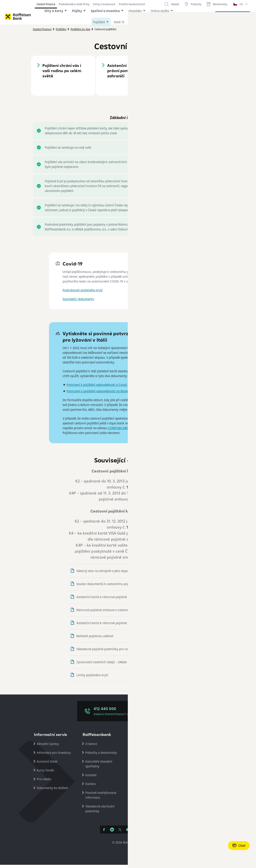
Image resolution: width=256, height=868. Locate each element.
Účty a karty (60, 16)
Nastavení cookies (195, 765)
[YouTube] (128, 833)
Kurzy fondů (45, 773)
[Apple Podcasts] (144, 833)
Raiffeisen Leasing (195, 800)
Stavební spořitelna (196, 791)
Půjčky (83, 16)
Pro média (44, 782)
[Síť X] (120, 833)
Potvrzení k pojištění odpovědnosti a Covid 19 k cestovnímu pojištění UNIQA (120, 388)
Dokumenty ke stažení (52, 791)
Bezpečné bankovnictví (150, 773)
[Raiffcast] (152, 833)
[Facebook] (104, 833)
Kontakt (91, 778)
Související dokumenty (78, 302)
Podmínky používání (197, 756)
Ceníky (139, 747)
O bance (91, 747)
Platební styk (143, 782)
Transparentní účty (147, 791)
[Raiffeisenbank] (18, 17)
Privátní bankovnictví (132, 4)
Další (160, 16)
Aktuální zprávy (48, 747)
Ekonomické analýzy (197, 773)
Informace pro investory (54, 756)
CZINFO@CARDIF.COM (123, 431)
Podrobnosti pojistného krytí (83, 293)
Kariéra (90, 787)
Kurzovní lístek (47, 765)
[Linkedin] (112, 833)
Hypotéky (141, 16)
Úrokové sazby (144, 756)
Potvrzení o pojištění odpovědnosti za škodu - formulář (105, 394)
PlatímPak (190, 782)
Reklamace (142, 765)
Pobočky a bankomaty (101, 756)
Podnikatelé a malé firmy (74, 4)
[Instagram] (136, 833)
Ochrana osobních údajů (200, 747)
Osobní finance (46, 4)
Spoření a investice (111, 16)
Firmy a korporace (104, 4)
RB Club (188, 809)
